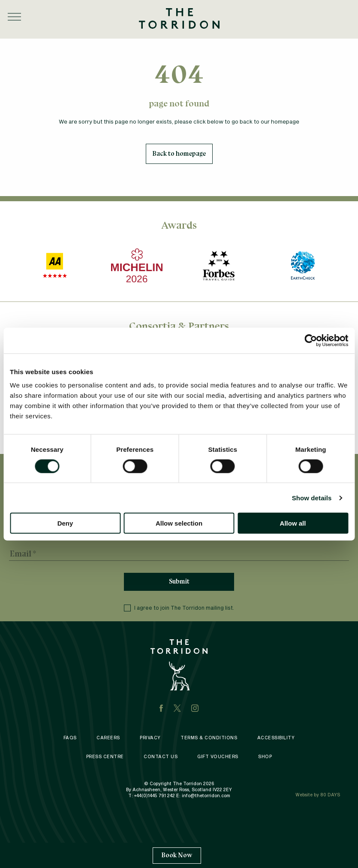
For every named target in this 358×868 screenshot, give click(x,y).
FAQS (70, 738)
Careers (108, 738)
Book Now (177, 855)
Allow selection (179, 523)
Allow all (293, 523)
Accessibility (276, 738)
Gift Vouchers (218, 756)
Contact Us (161, 756)
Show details (312, 498)
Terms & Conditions (209, 738)
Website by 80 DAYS (318, 795)
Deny (65, 523)
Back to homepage (179, 154)
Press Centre (105, 756)
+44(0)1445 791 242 (155, 795)
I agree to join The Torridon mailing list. (179, 608)
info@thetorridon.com (206, 795)
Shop (265, 756)
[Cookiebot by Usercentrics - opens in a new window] (311, 340)
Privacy (150, 738)
